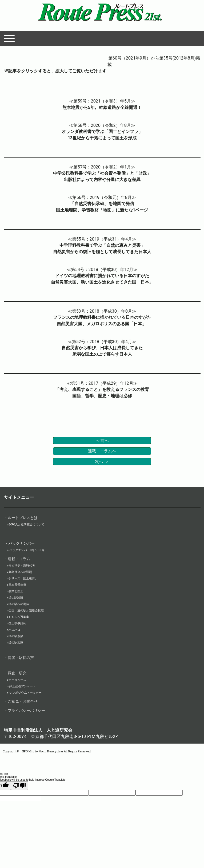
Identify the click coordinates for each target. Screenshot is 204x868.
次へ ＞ (102, 462)
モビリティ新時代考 (22, 565)
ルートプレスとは (23, 518)
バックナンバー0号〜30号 (27, 550)
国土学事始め (17, 623)
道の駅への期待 (19, 604)
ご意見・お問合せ (23, 701)
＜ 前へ (102, 441)
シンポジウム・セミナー (25, 692)
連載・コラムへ (102, 451)
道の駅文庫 (16, 642)
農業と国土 (16, 591)
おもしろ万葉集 (19, 617)
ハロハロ (14, 629)
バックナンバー (22, 543)
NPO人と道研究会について (27, 524)
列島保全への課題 (20, 572)
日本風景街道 (17, 585)
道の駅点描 (16, 636)
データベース (17, 680)
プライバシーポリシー (26, 710)
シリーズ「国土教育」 (23, 578)
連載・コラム (19, 559)
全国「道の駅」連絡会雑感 (26, 610)
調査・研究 (17, 673)
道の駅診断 (16, 597)
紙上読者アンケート (22, 686)
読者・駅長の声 (21, 657)
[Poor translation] (19, 786)
